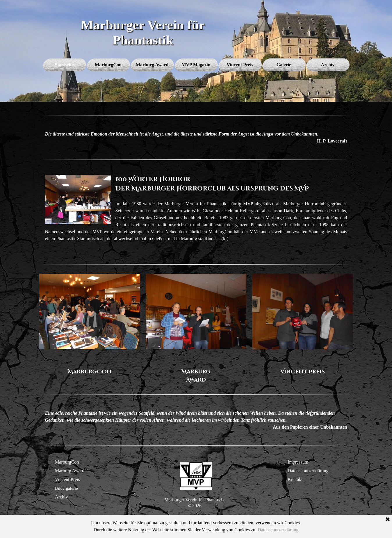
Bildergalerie (66, 488)
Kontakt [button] (295, 479)
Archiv (61, 497)
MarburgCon (67, 462)
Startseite (64, 65)
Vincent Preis (67, 479)
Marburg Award (70, 471)
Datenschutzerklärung (308, 471)
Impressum (298, 462)
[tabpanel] (196, 138)
